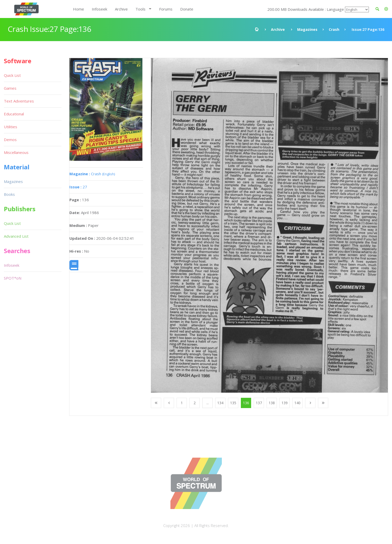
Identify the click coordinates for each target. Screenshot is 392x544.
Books (9, 194)
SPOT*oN (13, 278)
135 (233, 403)
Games (10, 88)
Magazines (307, 29)
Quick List (12, 75)
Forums (166, 9)
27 (78, 187)
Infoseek (99, 9)
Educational (14, 114)
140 (297, 403)
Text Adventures (19, 101)
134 (220, 403)
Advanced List (16, 236)
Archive (121, 9)
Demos (10, 140)
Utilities (11, 127)
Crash (334, 29)
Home (79, 9)
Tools (140, 9)
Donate (187, 9)
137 (259, 403)
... (208, 403)
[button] (386, 9)
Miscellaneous (16, 152)
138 (272, 403)
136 (246, 403)
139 (285, 403)
